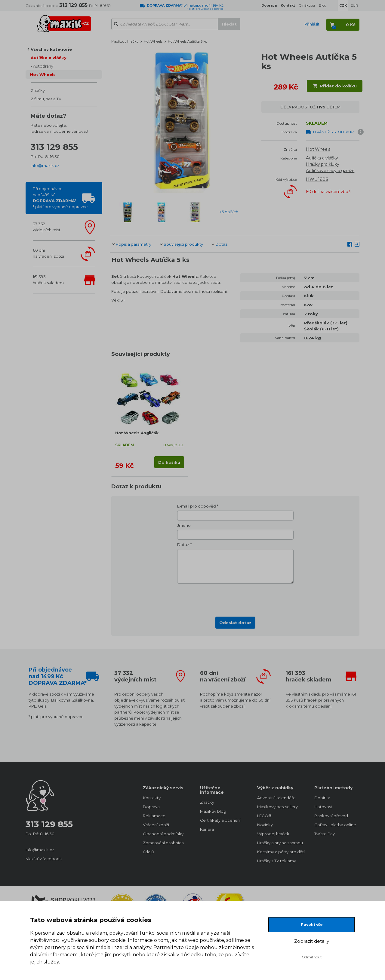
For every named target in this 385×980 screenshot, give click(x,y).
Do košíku (169, 462)
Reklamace (154, 816)
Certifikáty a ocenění (220, 820)
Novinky (265, 825)
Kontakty (152, 798)
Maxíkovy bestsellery (277, 807)
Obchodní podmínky (163, 834)
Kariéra (207, 829)
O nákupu (307, 5)
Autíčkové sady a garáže (330, 171)
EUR (354, 5)
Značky (38, 90)
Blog (323, 5)
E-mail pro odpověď (197, 506)
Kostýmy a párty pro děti (280, 852)
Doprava (151, 807)
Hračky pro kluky (322, 164)
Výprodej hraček (273, 834)
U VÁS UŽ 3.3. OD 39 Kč (334, 132)
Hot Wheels (43, 74)
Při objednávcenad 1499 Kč (60, 198)
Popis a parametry (134, 244)
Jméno (184, 525)
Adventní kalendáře (276, 798)
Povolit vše (312, 925)
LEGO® (264, 816)
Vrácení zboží (156, 825)
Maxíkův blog (213, 811)
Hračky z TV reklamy (277, 861)
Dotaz (221, 244)
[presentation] (236, 598)
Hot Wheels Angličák (137, 433)
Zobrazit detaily (312, 941)
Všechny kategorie (51, 49)
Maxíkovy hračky (125, 41)
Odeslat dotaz (235, 623)
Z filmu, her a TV (46, 99)
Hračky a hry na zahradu (280, 843)
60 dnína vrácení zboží (48, 253)
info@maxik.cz (45, 165)
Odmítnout (312, 957)
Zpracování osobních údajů (163, 847)
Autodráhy (43, 66)
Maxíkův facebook (44, 859)
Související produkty (183, 244)
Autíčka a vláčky (49, 58)
